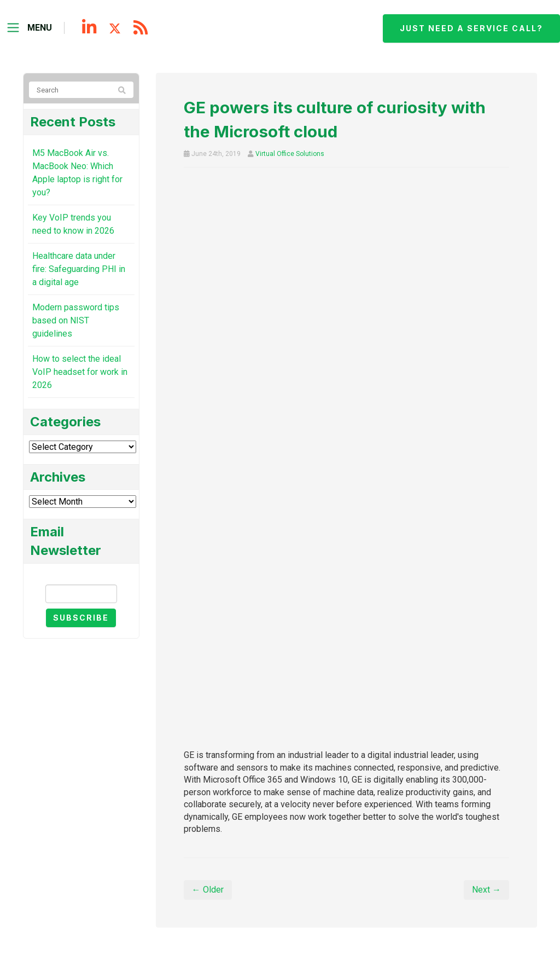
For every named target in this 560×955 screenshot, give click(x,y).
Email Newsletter (81, 575)
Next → (486, 890)
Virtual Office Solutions (290, 154)
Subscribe (81, 618)
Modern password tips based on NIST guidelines (76, 320)
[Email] (81, 594)
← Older (208, 890)
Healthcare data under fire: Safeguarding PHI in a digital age (79, 269)
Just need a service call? (471, 28)
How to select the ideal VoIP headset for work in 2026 (80, 372)
